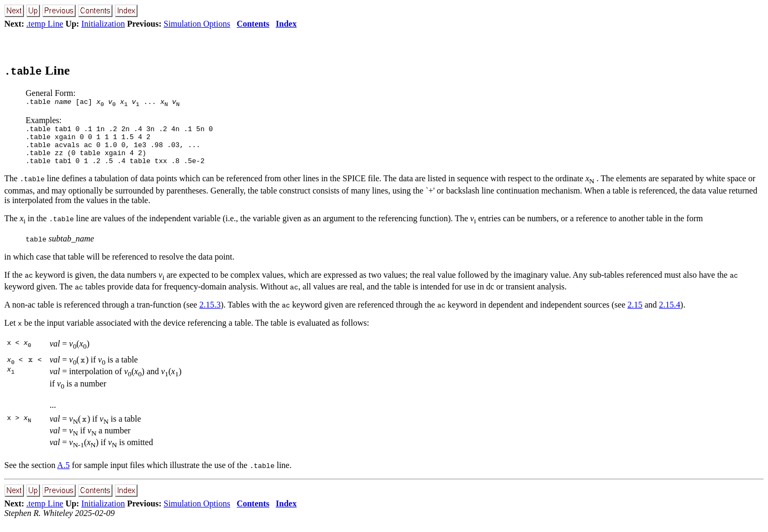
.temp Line (45, 24)
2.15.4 (670, 314)
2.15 (635, 314)
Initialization (103, 24)
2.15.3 (210, 314)
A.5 (63, 475)
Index (286, 24)
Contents (253, 24)
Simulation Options (197, 24)
